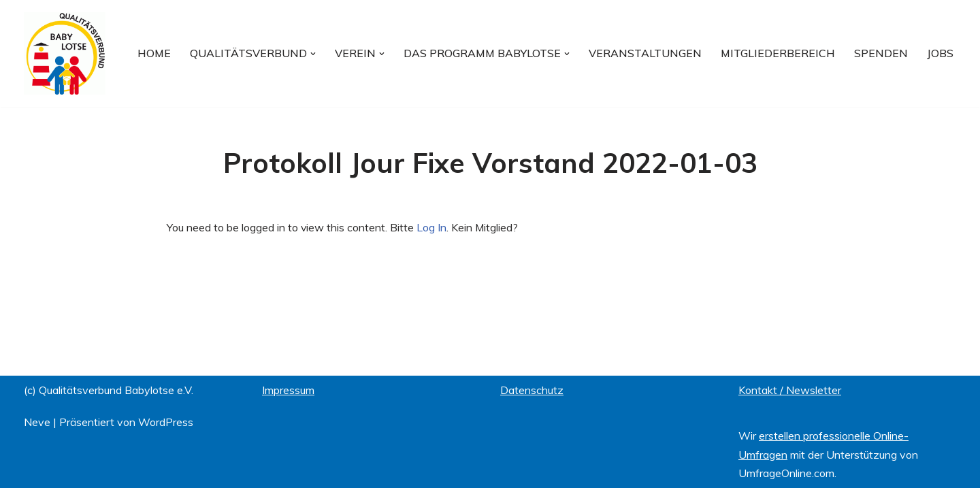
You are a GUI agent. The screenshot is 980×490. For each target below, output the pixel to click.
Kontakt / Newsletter (790, 392)
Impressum (288, 392)
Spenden (881, 53)
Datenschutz (532, 392)
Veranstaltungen (645, 53)
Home (154, 53)
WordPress (166, 424)
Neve (37, 424)
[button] (313, 53)
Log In (432, 227)
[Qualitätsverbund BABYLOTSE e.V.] (65, 53)
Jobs (940, 53)
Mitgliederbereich (778, 53)
